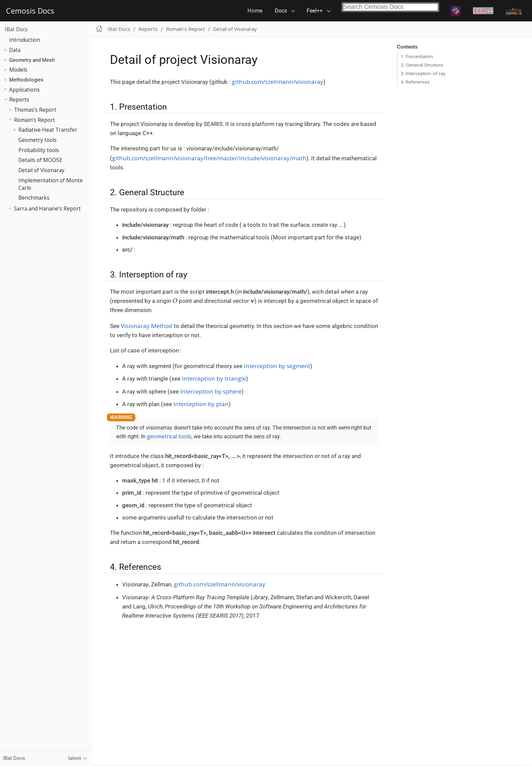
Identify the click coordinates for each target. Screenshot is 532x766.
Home (255, 11)
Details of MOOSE (40, 160)
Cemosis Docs (30, 11)
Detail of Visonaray (41, 170)
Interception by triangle (214, 378)
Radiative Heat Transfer (48, 130)
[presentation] (175, 300)
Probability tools (39, 150)
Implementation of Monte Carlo (51, 184)
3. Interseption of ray (423, 73)
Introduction (25, 40)
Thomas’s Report (35, 110)
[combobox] (390, 7)
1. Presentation (417, 56)
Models (18, 70)
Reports (19, 99)
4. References (415, 82)
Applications (24, 90)
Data (15, 50)
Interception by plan (201, 404)
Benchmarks (34, 198)
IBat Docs (16, 29)
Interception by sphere (211, 391)
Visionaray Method (147, 326)
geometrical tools (169, 436)
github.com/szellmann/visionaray (278, 82)
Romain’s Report (34, 120)
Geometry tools (37, 140)
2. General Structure (422, 65)
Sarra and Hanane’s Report (47, 208)
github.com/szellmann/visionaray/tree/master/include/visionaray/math (209, 158)
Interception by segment (277, 366)
